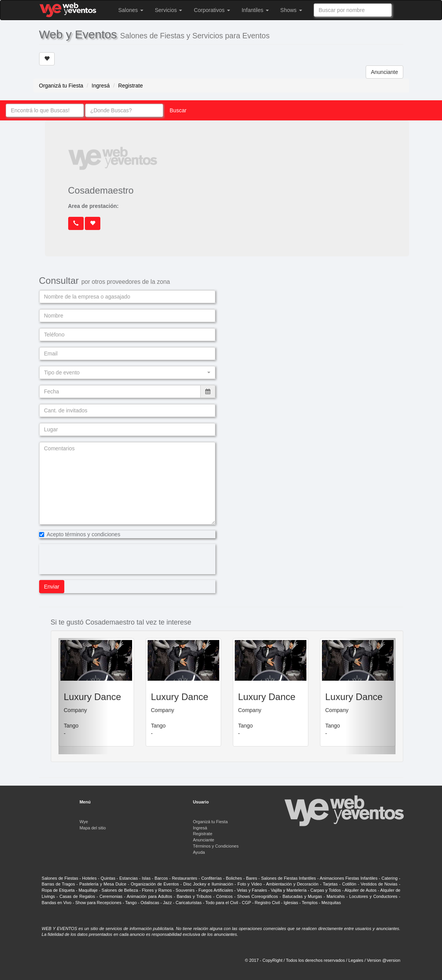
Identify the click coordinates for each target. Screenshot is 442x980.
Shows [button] (291, 10)
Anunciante (384, 72)
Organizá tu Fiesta (61, 86)
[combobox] (353, 10)
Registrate (131, 86)
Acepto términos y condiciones (80, 534)
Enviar (52, 587)
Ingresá (101, 86)
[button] (127, 372)
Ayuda (199, 852)
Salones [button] (131, 10)
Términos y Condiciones (216, 846)
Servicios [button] (169, 10)
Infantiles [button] (255, 10)
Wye (84, 822)
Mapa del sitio (93, 828)
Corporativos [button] (212, 10)
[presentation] (98, 559)
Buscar (178, 110)
